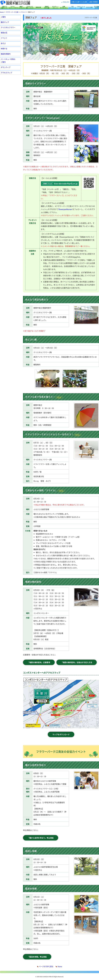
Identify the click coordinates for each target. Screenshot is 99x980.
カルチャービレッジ (55, 7)
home (2, 12)
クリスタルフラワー (8, 27)
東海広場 (38, 7)
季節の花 (4, 33)
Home (59, 966)
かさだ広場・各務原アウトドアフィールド (89, 7)
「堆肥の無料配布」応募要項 (39, 662)
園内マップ (5, 22)
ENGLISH (66, 2)
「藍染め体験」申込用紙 (37, 957)
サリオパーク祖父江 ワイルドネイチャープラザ (13, 7)
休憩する (4, 49)
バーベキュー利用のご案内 (8, 60)
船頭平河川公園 (47, 7)
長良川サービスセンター (21, 7)
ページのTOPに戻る (45, 966)
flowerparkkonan (65, 209)
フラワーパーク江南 (81, 7)
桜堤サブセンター (64, 7)
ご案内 (3, 17)
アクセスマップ (6, 73)
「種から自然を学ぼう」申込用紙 (41, 838)
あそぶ (3, 43)
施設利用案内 (6, 54)
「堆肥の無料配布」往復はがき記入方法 (77, 662)
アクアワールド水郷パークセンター (30, 7)
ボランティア (6, 67)
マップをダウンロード (61, 734)
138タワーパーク (72, 7)
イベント (23, 12)
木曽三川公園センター (4, 7)
